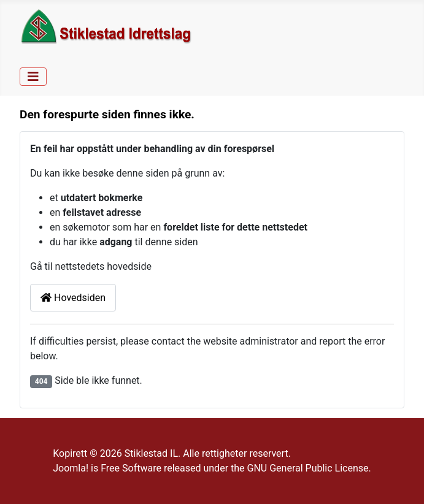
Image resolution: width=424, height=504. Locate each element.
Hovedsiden (73, 298)
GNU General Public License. (309, 468)
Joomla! (71, 468)
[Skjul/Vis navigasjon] (33, 77)
